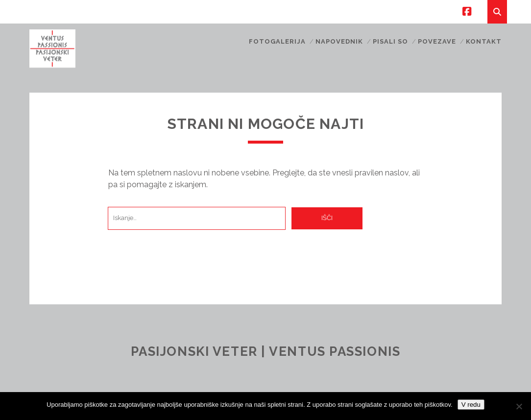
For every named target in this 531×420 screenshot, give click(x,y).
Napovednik (339, 41)
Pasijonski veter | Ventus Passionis (266, 351)
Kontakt (484, 41)
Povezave (437, 41)
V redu (471, 405)
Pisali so (390, 41)
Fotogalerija (278, 41)
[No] (519, 406)
